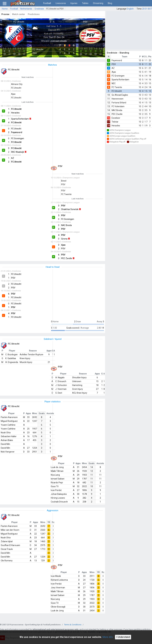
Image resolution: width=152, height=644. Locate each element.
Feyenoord (117, 60)
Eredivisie (39, 9)
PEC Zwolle (117, 114)
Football (47, 3)
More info (108, 637)
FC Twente (117, 87)
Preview (5, 14)
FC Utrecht (117, 91)
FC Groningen (118, 76)
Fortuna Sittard (119, 103)
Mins (35, 413)
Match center (19, 14)
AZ (113, 68)
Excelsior (116, 118)
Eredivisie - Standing (118, 53)
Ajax (114, 72)
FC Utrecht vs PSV (55, 9)
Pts (150, 57)
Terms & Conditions (73, 625)
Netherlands (26, 9)
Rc (53, 522)
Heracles (116, 126)
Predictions (34, 14)
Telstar (115, 122)
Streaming (98, 3)
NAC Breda (117, 110)
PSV (114, 64)
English (130, 9)
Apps (28, 413)
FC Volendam (118, 106)
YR (49, 522)
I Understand (123, 637)
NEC (114, 83)
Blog (110, 3)
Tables (85, 3)
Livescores (61, 3)
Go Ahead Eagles (120, 95)
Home (5, 9)
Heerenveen (118, 99)
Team (125, 57)
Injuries (74, 3)
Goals (42, 413)
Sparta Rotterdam (120, 80)
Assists (50, 413)
